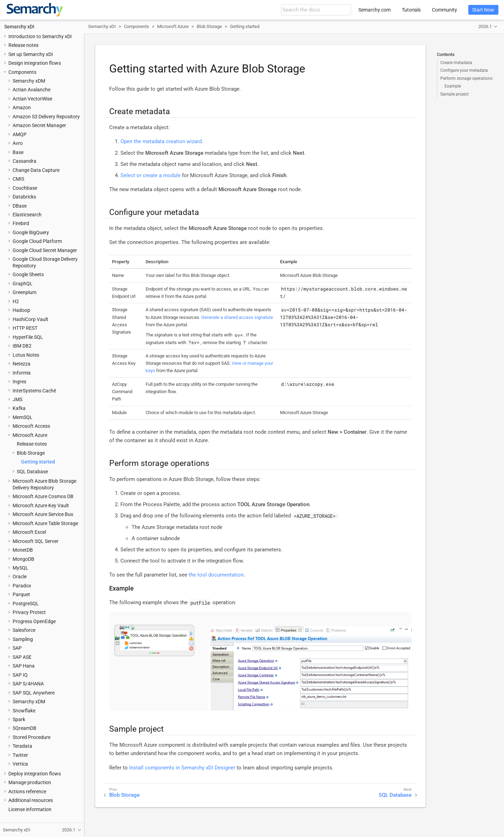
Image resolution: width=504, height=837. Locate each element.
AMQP (20, 134)
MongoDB (23, 559)
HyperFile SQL (28, 337)
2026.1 (485, 26)
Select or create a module (150, 175)
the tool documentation (216, 575)
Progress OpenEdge (34, 621)
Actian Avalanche (31, 90)
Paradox (22, 586)
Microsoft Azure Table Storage (45, 523)
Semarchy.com (374, 10)
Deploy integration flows (35, 774)
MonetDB (23, 550)
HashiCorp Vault (30, 319)
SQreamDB (24, 728)
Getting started (38, 462)
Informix (22, 373)
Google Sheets (28, 274)
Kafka (19, 408)
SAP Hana (24, 666)
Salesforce (24, 630)
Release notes (23, 45)
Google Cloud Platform (37, 241)
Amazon (22, 107)
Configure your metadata (464, 70)
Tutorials (411, 10)
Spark (19, 719)
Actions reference (27, 791)
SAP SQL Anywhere (34, 693)
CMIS (18, 179)
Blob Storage (31, 453)
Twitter (20, 755)
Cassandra (24, 161)
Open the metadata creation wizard (161, 141)
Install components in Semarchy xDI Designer (182, 768)
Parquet (21, 594)
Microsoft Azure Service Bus (43, 514)
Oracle (20, 577)
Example (453, 86)
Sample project (454, 94)
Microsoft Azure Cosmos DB (43, 496)
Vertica (20, 764)
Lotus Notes (26, 355)
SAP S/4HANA (28, 684)
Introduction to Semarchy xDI (40, 36)
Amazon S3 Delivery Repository (46, 117)
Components (22, 72)
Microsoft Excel (29, 532)
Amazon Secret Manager (39, 125)
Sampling (23, 639)
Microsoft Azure (30, 435)
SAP (17, 648)
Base (18, 152)
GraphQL (23, 284)
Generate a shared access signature (237, 317)
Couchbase (25, 188)
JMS (17, 399)
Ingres (19, 382)
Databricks (24, 197)
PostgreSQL (26, 604)
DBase (20, 206)
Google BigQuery (31, 232)
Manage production (30, 782)
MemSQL (23, 417)
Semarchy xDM (29, 81)
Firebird (21, 223)
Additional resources (31, 800)
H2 (16, 301)
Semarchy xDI (19, 27)
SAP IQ (20, 675)
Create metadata (456, 63)
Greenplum (24, 292)
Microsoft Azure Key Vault (41, 505)
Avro (18, 143)
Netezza (22, 364)
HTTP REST (25, 328)
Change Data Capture (36, 170)
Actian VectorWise (32, 99)
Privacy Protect (29, 612)
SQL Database (32, 472)
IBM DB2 (22, 346)
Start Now (483, 10)
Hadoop (21, 310)
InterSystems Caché (34, 391)
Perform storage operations (466, 78)
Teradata (22, 746)
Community (444, 10)
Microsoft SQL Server (36, 541)
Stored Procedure (31, 737)
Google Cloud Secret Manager (45, 250)
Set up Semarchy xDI (31, 54)
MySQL (20, 568)
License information (30, 809)
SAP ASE (22, 657)
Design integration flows (35, 63)
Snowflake (24, 711)
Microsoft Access (31, 426)
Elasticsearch (27, 215)
